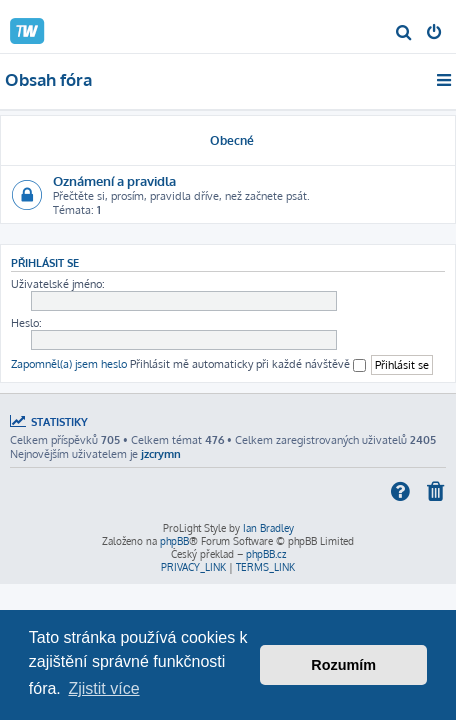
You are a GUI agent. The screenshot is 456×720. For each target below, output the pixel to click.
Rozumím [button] (343, 665)
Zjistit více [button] (103, 688)
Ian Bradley (268, 528)
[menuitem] (404, 34)
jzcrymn (161, 454)
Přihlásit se (45, 262)
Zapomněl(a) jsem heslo (69, 364)
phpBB (174, 541)
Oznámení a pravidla (114, 180)
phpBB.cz (266, 554)
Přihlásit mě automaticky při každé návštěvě (248, 364)
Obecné (232, 140)
